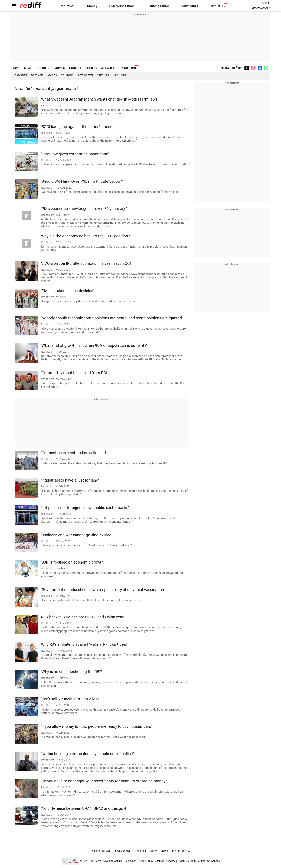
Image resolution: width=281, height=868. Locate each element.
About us (184, 861)
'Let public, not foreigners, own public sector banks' (85, 508)
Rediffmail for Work (101, 851)
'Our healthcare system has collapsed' (74, 453)
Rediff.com (95, 861)
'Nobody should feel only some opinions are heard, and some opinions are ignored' (112, 318)
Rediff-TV (218, 6)
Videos (164, 851)
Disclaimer (130, 861)
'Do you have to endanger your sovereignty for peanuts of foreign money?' (104, 781)
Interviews (85, 75)
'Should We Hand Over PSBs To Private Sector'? (82, 181)
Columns (67, 75)
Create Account (261, 8)
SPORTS (91, 68)
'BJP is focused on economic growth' (72, 562)
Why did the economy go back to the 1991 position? (85, 236)
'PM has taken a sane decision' (67, 291)
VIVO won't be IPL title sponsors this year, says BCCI (86, 263)
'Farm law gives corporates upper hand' (75, 154)
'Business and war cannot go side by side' (76, 535)
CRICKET (75, 68)
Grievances (213, 861)
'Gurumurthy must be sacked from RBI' (74, 373)
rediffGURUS (190, 6)
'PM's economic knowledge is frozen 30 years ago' (84, 209)
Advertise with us (112, 861)
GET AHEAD (109, 68)
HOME (16, 68)
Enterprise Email (121, 6)
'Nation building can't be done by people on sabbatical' (87, 754)
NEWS (28, 68)
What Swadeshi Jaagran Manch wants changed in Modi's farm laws (99, 99)
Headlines (20, 75)
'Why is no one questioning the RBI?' (72, 672)
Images (52, 75)
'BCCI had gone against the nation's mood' (77, 127)
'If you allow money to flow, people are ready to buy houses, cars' (96, 726)
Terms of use (198, 861)
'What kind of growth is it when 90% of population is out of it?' (94, 346)
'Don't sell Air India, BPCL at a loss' (70, 699)
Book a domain (123, 851)
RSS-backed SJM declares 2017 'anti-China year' (83, 617)
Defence (37, 75)
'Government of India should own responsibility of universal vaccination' (103, 590)
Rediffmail (68, 6)
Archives (120, 75)
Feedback (172, 861)
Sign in (266, 3)
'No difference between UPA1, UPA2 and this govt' (84, 809)
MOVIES (60, 68)
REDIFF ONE (129, 68)
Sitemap (160, 861)
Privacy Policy (145, 861)
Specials (103, 75)
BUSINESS (43, 68)
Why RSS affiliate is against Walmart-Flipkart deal (84, 644)
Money (92, 6)
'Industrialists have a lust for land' (70, 480)
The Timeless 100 (181, 851)
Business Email (157, 6)
